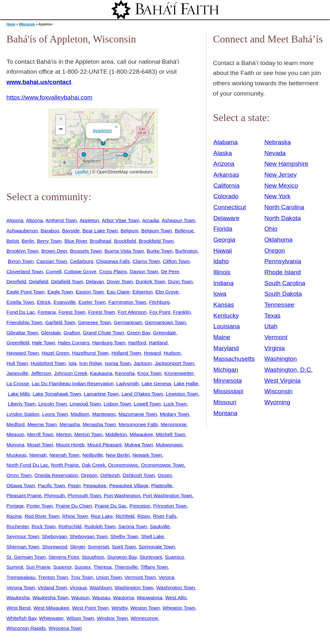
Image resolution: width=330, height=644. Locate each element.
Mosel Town (40, 445)
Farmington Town (127, 302)
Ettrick (44, 302)
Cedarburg (82, 261)
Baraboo (50, 231)
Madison (80, 414)
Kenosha (125, 373)
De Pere (170, 271)
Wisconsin (27, 24)
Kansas (224, 305)
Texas (272, 316)
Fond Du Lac (21, 312)
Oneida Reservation (56, 475)
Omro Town (19, 475)
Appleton (102, 131)
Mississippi (228, 391)
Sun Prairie (38, 567)
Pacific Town (51, 485)
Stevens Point (64, 557)
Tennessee (279, 305)
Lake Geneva (156, 383)
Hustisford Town (48, 363)
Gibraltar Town (22, 333)
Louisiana (227, 326)
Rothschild (70, 526)
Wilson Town (80, 618)
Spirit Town (124, 547)
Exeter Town (92, 302)
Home (11, 24)
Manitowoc (104, 414)
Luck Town (175, 404)
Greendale (164, 333)
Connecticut (230, 207)
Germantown (128, 322)
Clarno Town (146, 261)
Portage (15, 506)
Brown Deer (54, 251)
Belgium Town (156, 231)
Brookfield (125, 241)
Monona (15, 445)
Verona (166, 577)
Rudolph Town (100, 526)
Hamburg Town (109, 343)
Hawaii (223, 251)
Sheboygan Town (89, 536)
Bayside (71, 231)
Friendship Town (24, 322)
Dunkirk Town (150, 281)
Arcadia (150, 220)
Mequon (15, 434)
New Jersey (280, 175)
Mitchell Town (170, 434)
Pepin (74, 485)
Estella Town (20, 302)
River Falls (165, 516)
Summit (15, 567)
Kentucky (226, 316)
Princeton (140, 506)
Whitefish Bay (21, 618)
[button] (103, 143)
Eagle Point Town (25, 292)
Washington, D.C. (288, 370)
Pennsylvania (283, 261)
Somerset (99, 547)
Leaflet (81, 172)
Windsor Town (112, 618)
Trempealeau (21, 577)
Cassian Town (52, 261)
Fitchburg (159, 302)
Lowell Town (147, 404)
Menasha (70, 424)
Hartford (137, 343)
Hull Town (17, 363)
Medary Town (175, 414)
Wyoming (277, 402)
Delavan (95, 281)
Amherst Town (61, 220)
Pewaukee (95, 485)
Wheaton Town (179, 608)
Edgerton (142, 292)
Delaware (226, 218)
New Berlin (118, 455)
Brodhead (101, 241)
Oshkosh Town (139, 475)
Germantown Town (166, 322)
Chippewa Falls (113, 261)
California (226, 186)
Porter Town (40, 506)
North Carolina (284, 207)
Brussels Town (86, 251)
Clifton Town (176, 261)
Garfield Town (60, 322)
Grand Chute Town (103, 333)
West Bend (19, 608)
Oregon (89, 475)
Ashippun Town (179, 220)
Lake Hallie (186, 383)
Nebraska (277, 142)
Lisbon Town (117, 404)
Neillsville (92, 455)
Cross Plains (113, 271)
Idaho (221, 261)
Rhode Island (282, 272)
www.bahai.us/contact (39, 82)
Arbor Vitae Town (121, 220)
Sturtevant (151, 557)
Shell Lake (153, 536)
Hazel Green (55, 353)
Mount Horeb (70, 445)
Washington (281, 359)
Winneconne (144, 618)
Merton (64, 434)
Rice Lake (102, 516)
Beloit (13, 241)
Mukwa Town (139, 445)
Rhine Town (75, 516)
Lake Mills (19, 394)
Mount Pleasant (105, 445)
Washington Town (134, 588)
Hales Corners (73, 343)
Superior (62, 567)
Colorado (226, 196)
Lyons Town (55, 414)
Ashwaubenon (22, 231)
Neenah (38, 455)
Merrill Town (40, 434)
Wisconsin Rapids (26, 628)
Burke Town (160, 251)
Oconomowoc (123, 465)
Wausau (101, 597)
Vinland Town (52, 588)
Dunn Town (180, 281)
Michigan (226, 370)
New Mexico (281, 186)
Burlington (186, 251)
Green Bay (139, 333)
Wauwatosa (150, 597)
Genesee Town (94, 322)
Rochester (18, 526)
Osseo (165, 475)
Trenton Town (53, 577)
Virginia (275, 348)
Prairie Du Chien (74, 506)
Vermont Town (140, 577)
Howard (152, 353)
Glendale (51, 333)
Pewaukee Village (129, 485)
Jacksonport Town (175, 363)
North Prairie (65, 465)
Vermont (276, 337)
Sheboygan (54, 536)
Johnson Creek (70, 373)
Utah (271, 326)
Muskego (16, 455)
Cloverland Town (25, 271)
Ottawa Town (21, 485)
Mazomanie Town (138, 414)
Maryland (226, 348)
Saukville (160, 526)
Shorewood (55, 547)
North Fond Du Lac (27, 465)
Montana (225, 413)
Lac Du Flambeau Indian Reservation (73, 383)
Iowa (220, 294)
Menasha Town (99, 424)
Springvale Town (157, 547)
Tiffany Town (154, 567)
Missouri (225, 402)
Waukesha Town (51, 597)
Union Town (109, 577)
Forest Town (72, 312)
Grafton (72, 333)
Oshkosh (110, 475)
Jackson (143, 363)
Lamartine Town (101, 394)
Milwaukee (141, 434)
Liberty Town (22, 404)
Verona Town (21, 588)
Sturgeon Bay (122, 557)
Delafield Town (67, 281)
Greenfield (18, 343)
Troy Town (82, 577)
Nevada (275, 153)
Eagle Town (60, 292)
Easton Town (90, 292)
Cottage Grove (80, 271)
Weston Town (145, 608)
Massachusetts (234, 359)
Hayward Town (23, 353)
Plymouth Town (84, 495)
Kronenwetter (179, 373)
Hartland (158, 343)
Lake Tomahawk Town (57, 394)
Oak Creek (93, 465)
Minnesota (228, 381)
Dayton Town (144, 271)
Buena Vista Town (124, 251)
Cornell (54, 271)
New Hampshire (286, 164)
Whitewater (51, 618)
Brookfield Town (156, 241)
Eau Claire (118, 292)
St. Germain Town (26, 557)
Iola (72, 363)
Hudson (172, 353)
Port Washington (122, 495)
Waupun (80, 597)
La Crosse (18, 383)
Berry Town (49, 241)
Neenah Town (64, 455)
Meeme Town (42, 424)
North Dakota (282, 218)
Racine (14, 516)
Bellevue (184, 231)
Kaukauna (101, 373)
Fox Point (160, 312)
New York (277, 196)
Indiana (223, 283)
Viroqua (78, 588)
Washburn (101, 588)
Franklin (182, 312)
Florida (223, 229)
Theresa (102, 567)
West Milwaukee (51, 608)
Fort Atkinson (132, 312)
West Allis (176, 597)
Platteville (162, 485)
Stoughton (93, 557)
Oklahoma (278, 240)
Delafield (39, 281)
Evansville (65, 302)
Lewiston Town (182, 394)
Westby (120, 608)
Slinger (78, 547)
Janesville (17, 373)
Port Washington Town (168, 495)
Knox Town (149, 373)
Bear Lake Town (100, 231)
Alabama (226, 142)
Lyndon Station (23, 414)
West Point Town (91, 608)
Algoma (15, 220)
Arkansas (226, 175)
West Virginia (282, 381)
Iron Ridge (91, 363)
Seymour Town (23, 536)
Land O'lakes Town (142, 394)
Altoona (34, 220)
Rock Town (44, 526)
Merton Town (89, 434)
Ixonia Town (118, 363)
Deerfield (16, 281)
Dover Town (120, 281)
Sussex (82, 567)
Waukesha (18, 597)
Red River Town (42, 516)
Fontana (47, 312)
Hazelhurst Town (90, 353)
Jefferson (41, 373)
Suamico (174, 557)
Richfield (125, 516)
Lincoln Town (53, 404)
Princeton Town (170, 506)
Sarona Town (133, 526)
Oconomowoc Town (163, 465)
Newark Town (147, 455)
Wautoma (124, 597)
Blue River (76, 241)
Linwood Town (85, 404)
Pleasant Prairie (24, 495)
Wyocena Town (65, 628)
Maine (222, 337)
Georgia (224, 240)
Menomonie (174, 424)
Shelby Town (124, 536)
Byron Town (21, 261)
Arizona (224, 164)
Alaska (223, 153)
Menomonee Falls (138, 424)
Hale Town (43, 343)
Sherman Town (23, 547)
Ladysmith (128, 383)
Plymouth (54, 495)
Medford (15, 424)
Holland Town (126, 353)
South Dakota (283, 294)
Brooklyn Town (23, 251)
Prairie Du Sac (111, 506)
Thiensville (126, 567)
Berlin (28, 241)
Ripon (144, 516)
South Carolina (285, 283)
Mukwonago (169, 445)
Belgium (130, 231)
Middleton (116, 434)
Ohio (271, 229)
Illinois (222, 272)
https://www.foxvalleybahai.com (49, 97)
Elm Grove (167, 292)
